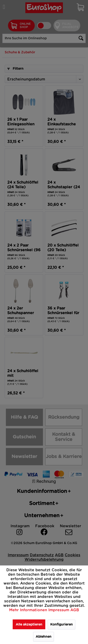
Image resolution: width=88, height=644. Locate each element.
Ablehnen (44, 637)
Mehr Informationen (29, 610)
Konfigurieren (61, 625)
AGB (75, 610)
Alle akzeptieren (29, 625)
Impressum (59, 610)
